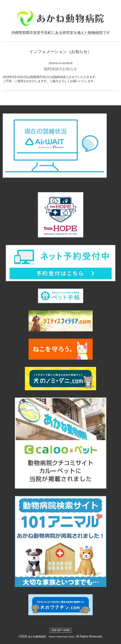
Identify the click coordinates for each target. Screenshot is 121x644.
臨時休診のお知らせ (61, 69)
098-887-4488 (61, 630)
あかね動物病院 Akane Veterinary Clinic (51, 636)
